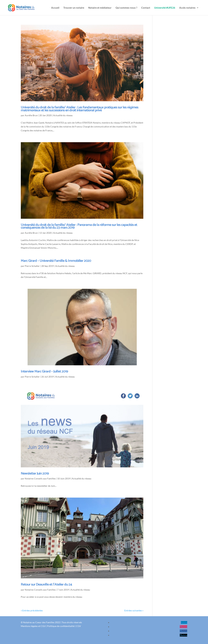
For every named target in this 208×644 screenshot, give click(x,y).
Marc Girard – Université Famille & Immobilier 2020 (56, 261)
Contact (146, 8)
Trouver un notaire (74, 8)
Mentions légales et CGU (33, 626)
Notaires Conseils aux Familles (40, 478)
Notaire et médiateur (100, 8)
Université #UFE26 (165, 8)
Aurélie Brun (31, 115)
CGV (78, 626)
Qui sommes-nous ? (126, 8)
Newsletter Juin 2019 (35, 474)
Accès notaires (187, 8)
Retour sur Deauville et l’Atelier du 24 (46, 585)
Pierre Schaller (32, 266)
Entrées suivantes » (134, 610)
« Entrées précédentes (32, 610)
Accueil (55, 8)
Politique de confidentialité (61, 626)
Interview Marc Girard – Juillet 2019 (44, 371)
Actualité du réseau (63, 115)
